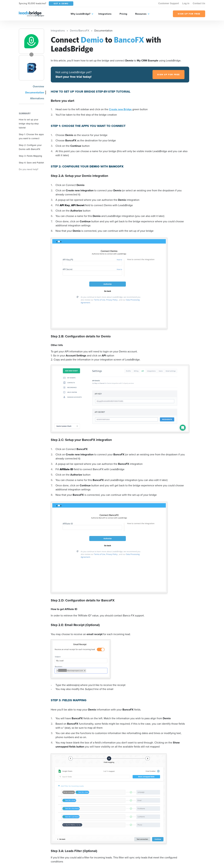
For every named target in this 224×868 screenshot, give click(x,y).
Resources (141, 14)
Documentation (35, 92)
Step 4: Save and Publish (31, 163)
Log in (186, 3)
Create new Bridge (121, 109)
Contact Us (199, 3)
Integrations (105, 14)
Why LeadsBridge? (80, 14)
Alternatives (37, 98)
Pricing (123, 14)
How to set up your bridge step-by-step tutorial (29, 124)
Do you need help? (29, 169)
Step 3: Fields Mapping (30, 156)
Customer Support (169, 3)
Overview (38, 86)
